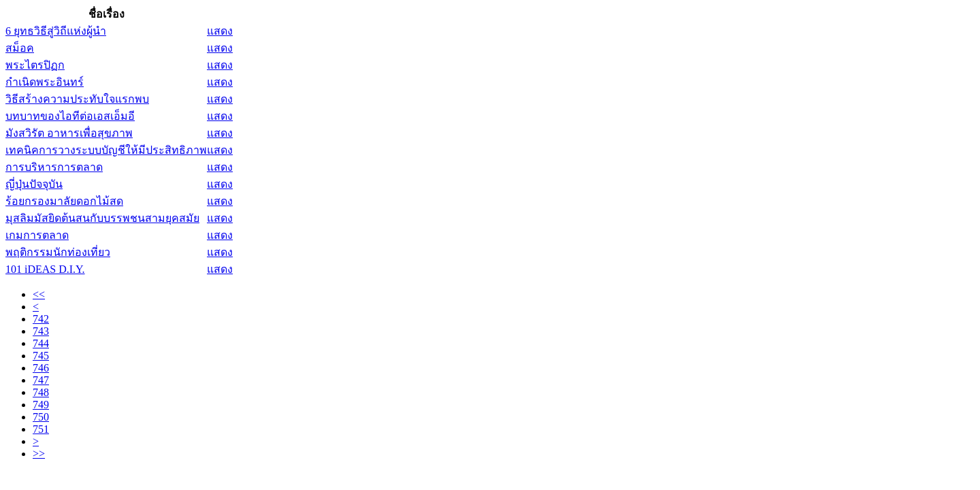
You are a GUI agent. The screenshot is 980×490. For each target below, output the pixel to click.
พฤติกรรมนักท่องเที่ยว (58, 252)
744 (41, 343)
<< (39, 294)
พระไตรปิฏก (35, 65)
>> (39, 454)
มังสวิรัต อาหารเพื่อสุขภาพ (69, 133)
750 (41, 417)
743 (41, 331)
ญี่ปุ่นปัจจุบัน (34, 184)
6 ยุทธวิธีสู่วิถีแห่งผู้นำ (56, 31)
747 (41, 380)
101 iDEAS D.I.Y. (45, 269)
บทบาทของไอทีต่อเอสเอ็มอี (70, 116)
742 (41, 319)
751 (41, 429)
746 (41, 368)
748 (41, 392)
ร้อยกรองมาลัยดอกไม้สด (64, 201)
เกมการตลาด (37, 235)
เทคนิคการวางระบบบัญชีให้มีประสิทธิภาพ (106, 150)
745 (41, 356)
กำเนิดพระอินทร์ (45, 82)
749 (41, 405)
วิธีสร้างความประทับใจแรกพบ (77, 99)
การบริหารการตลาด (54, 167)
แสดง (220, 31)
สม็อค (20, 48)
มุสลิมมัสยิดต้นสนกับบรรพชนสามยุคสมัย (102, 218)
